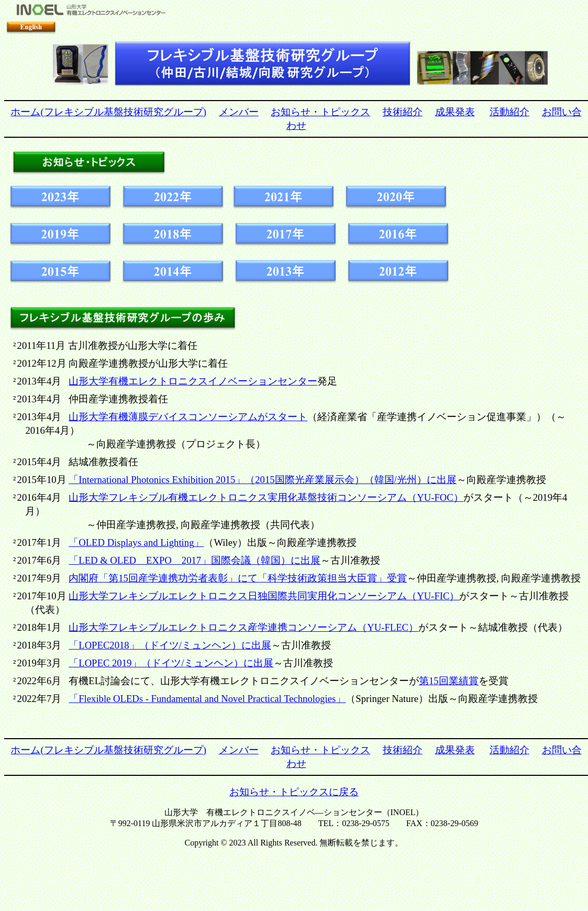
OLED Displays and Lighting (136, 542)
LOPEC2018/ (170, 645)
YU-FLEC (243, 627)
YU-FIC (264, 596)
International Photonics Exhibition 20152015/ (262, 480)
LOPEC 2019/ (171, 663)
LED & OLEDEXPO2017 (195, 560)
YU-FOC (266, 497)
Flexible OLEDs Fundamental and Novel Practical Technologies (207, 699)
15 (238, 578)
